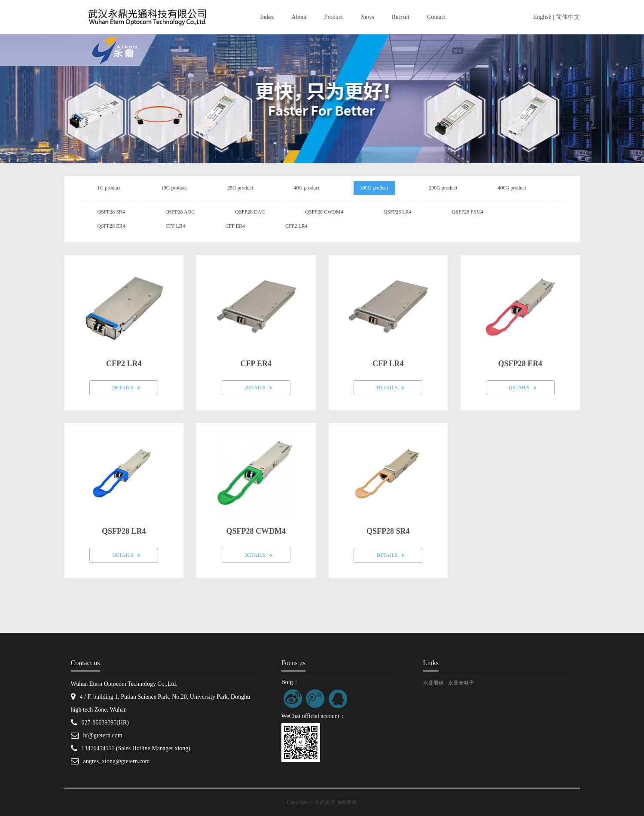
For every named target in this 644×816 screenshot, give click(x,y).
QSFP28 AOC (180, 212)
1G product (109, 188)
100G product (374, 188)
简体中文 (568, 17)
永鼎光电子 (461, 683)
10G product (174, 188)
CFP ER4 (235, 226)
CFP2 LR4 (296, 226)
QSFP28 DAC (250, 212)
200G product (443, 188)
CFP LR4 (175, 226)
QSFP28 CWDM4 (324, 212)
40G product (306, 188)
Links (431, 663)
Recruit (401, 17)
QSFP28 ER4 (111, 226)
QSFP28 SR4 (111, 212)
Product (333, 17)
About (299, 17)
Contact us (85, 663)
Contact (436, 17)
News (367, 17)
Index (267, 17)
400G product (512, 188)
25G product (240, 188)
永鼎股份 (433, 683)
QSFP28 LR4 (398, 212)
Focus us (293, 663)
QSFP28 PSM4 (468, 212)
